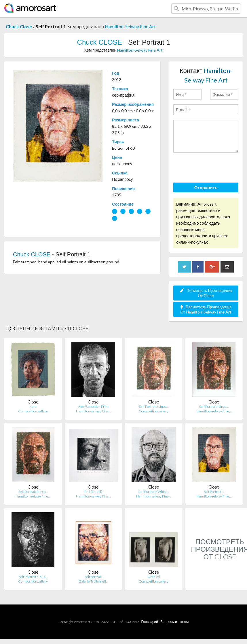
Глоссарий (150, 622)
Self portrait (93, 577)
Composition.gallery (33, 411)
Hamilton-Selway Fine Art (130, 26)
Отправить (206, 187)
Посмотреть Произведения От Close (206, 293)
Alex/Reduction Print (93, 407)
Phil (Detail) (93, 492)
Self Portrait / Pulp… (33, 577)
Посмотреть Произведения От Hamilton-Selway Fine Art (206, 309)
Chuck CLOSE (100, 42)
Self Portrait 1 (214, 492)
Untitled (154, 577)
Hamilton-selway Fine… (93, 411)
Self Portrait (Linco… (154, 407)
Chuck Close (19, 26)
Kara (33, 407)
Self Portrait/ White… (154, 492)
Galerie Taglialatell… (93, 581)
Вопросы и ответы (174, 622)
